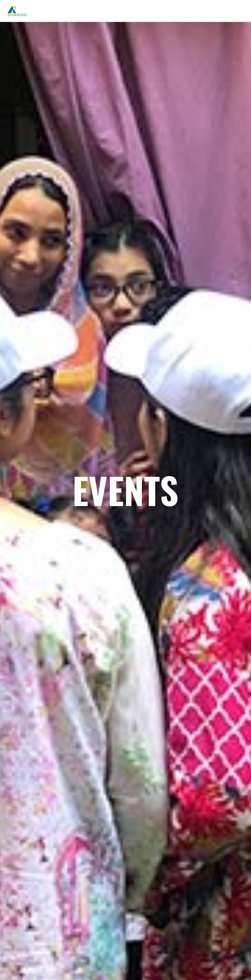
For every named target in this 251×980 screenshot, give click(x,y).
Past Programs (41, 169)
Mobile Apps (38, 229)
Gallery (32, 184)
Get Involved (38, 320)
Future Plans (38, 154)
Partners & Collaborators (52, 199)
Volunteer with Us (44, 290)
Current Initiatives (44, 139)
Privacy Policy (35, 335)
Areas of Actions (42, 108)
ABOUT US (31, 48)
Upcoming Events (44, 305)
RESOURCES (33, 214)
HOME (25, 32)
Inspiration (36, 63)
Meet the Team (41, 93)
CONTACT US (34, 351)
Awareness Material (47, 260)
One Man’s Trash (43, 245)
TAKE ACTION (34, 275)
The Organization (44, 78)
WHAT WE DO (35, 123)
